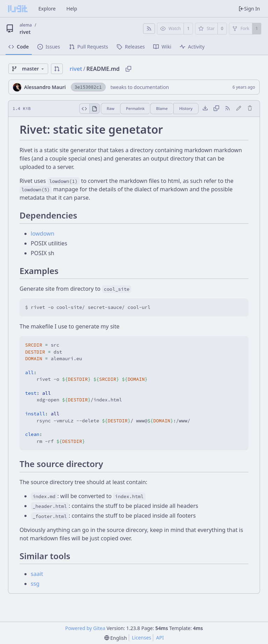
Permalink (135, 108)
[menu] (116, 638)
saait (37, 574)
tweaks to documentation (140, 87)
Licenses (142, 638)
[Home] (18, 9)
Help (72, 9)
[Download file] (205, 109)
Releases (131, 47)
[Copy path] (128, 69)
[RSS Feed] (149, 29)
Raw (111, 108)
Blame (162, 108)
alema (26, 25)
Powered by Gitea (85, 628)
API (160, 638)
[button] (57, 69)
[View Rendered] (95, 109)
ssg (35, 584)
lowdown (43, 234)
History (186, 108)
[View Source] (84, 109)
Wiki (162, 47)
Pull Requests (89, 47)
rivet (25, 32)
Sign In (249, 9)
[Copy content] (216, 109)
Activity (192, 47)
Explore (47, 9)
